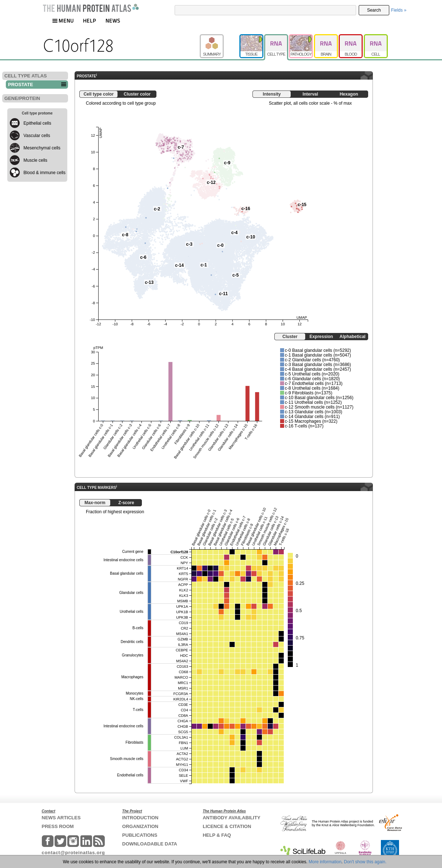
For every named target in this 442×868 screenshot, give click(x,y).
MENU (63, 21)
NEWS (113, 21)
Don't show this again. (365, 862)
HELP (89, 21)
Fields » (399, 10)
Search (374, 10)
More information (325, 862)
